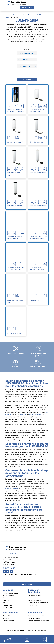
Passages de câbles (34, 605)
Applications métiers (9, 621)
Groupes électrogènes (34, 595)
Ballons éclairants (8, 603)
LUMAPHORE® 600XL (12, 489)
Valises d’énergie (33, 598)
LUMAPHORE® (7, 600)
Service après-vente (34, 618)
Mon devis (28, 8)
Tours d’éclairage (8, 605)
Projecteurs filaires (8, 596)
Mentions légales (11, 630)
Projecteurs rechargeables (10, 593)
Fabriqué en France (35, 415)
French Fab (23, 415)
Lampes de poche (8, 607)
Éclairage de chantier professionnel (23, 15)
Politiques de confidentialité (25, 630)
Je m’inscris (27, 584)
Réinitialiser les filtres (27, 79)
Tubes (5, 598)
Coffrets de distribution (35, 600)
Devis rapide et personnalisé (36, 616)
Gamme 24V (6, 618)
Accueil (8, 15)
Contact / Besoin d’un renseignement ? (39, 621)
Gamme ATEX (7, 616)
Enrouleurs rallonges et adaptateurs (38, 603)
